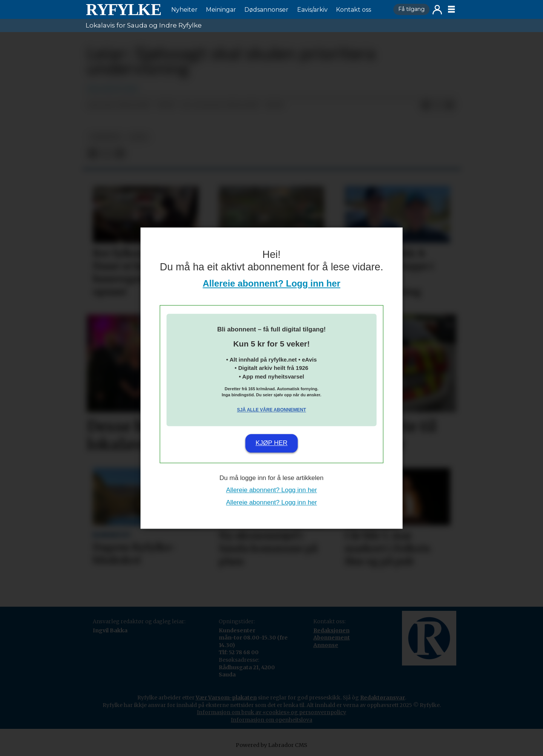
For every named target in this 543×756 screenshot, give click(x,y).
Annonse (326, 645)
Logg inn (437, 10)
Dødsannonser (266, 10)
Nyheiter (184, 10)
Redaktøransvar (383, 698)
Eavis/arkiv (312, 10)
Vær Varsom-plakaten (226, 698)
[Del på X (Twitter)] (438, 106)
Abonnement (332, 638)
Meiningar (221, 10)
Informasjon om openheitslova (271, 720)
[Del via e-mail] (450, 106)
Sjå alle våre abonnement (271, 410)
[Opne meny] (451, 9)
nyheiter (105, 137)
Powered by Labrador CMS (271, 745)
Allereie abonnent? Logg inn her (272, 283)
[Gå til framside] (123, 9)
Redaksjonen (331, 630)
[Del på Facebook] (426, 106)
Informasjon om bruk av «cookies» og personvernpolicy (271, 712)
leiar (138, 137)
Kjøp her (272, 443)
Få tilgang (411, 9)
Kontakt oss (354, 10)
